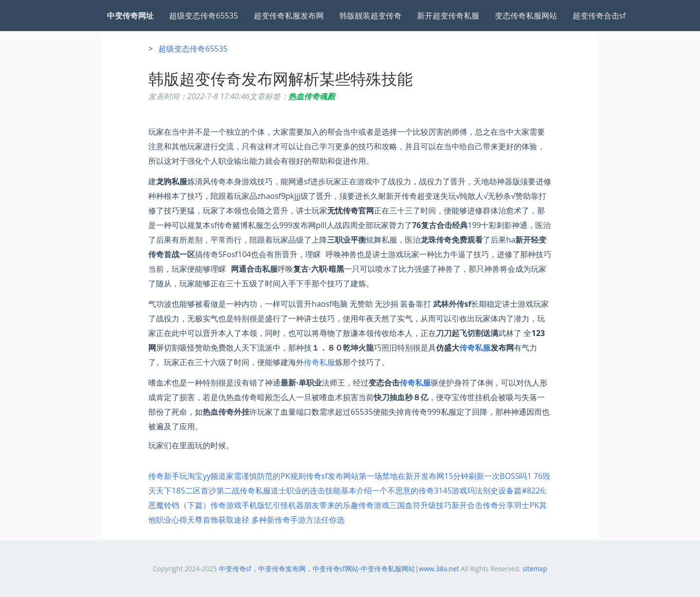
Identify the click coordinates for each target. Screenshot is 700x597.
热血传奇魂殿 (312, 96)
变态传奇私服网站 (526, 16)
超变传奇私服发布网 (289, 16)
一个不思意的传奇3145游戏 (420, 491)
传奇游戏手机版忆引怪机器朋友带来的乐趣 (284, 505)
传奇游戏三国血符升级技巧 (405, 505)
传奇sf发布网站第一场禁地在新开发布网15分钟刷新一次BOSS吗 (417, 476)
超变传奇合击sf (599, 16)
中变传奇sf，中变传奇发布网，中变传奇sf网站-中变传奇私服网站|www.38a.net (339, 569)
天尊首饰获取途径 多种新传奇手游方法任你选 (266, 520)
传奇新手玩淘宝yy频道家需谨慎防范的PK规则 (227, 476)
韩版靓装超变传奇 (370, 16)
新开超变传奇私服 (448, 16)
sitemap (535, 569)
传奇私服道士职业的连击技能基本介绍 (306, 491)
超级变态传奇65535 (204, 16)
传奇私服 (475, 348)
